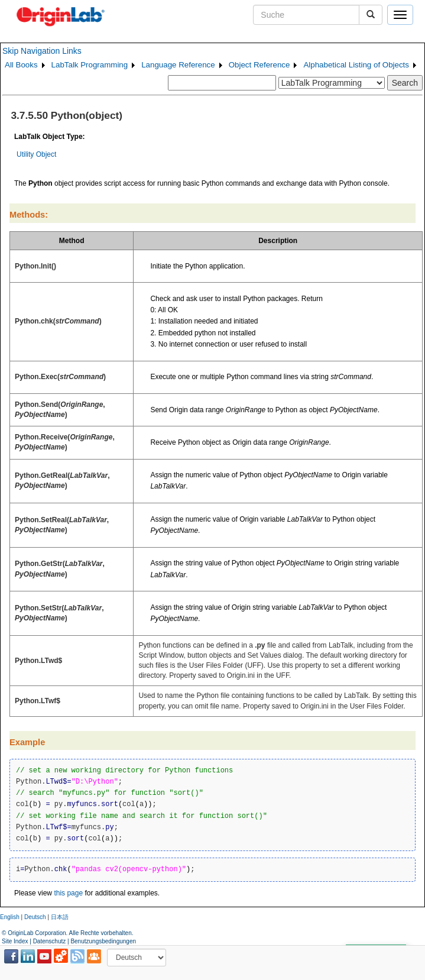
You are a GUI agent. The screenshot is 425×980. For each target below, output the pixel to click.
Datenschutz (50, 941)
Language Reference (178, 65)
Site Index (15, 941)
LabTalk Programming (90, 65)
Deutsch (35, 917)
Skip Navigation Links (42, 51)
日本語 (60, 917)
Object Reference (259, 65)
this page (68, 893)
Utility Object (36, 154)
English (10, 917)
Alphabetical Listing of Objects (356, 65)
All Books (21, 65)
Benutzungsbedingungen (103, 941)
